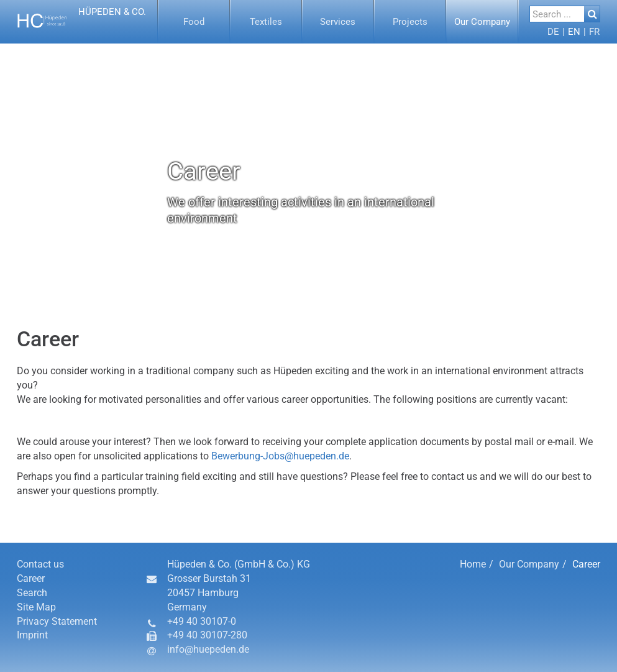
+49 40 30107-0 (202, 621)
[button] (83, 22)
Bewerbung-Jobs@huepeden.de (280, 456)
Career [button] (31, 578)
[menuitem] (194, 22)
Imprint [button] (32, 635)
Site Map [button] (36, 607)
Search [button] (32, 593)
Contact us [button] (40, 564)
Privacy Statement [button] (57, 621)
